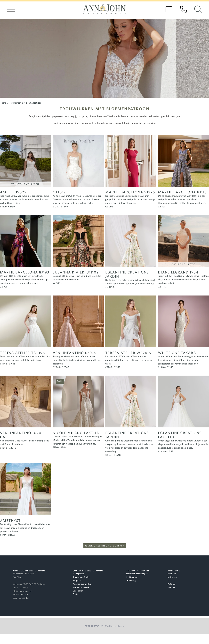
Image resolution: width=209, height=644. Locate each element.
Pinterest (171, 584)
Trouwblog (131, 580)
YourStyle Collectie (25, 184)
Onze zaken (78, 591)
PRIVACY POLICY (20, 595)
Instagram (172, 577)
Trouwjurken (78, 574)
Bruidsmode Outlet (81, 577)
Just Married (132, 577)
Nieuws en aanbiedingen (137, 574)
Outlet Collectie (183, 264)
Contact (76, 594)
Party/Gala (77, 580)
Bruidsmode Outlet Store (23, 574)
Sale (60, 381)
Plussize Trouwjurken (82, 584)
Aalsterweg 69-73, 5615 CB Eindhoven (29, 584)
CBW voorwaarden (21, 598)
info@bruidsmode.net (22, 591)
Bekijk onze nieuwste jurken (105, 546)
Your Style (17, 577)
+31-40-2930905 (20, 588)
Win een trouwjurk (81, 587)
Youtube (171, 587)
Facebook (172, 574)
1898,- (59, 447)
